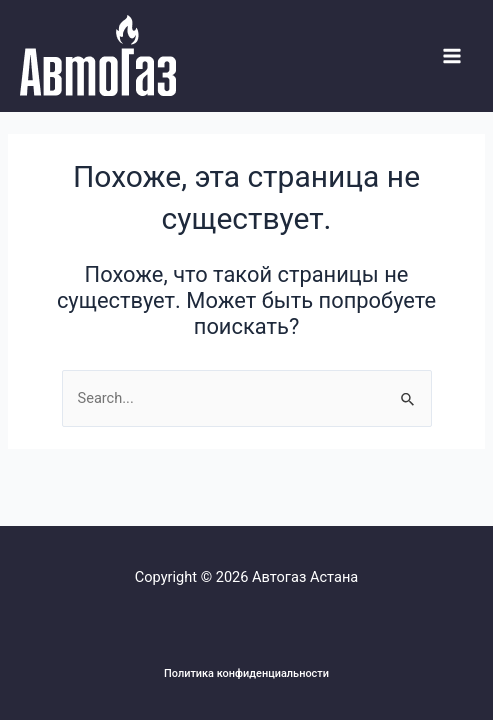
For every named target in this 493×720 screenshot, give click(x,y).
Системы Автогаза (24, 96)
